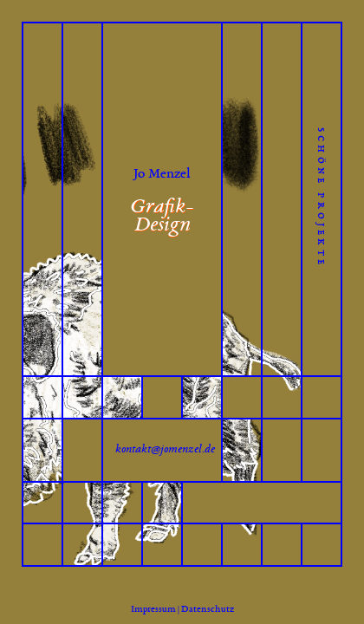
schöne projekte (322, 198)
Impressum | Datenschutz (182, 608)
